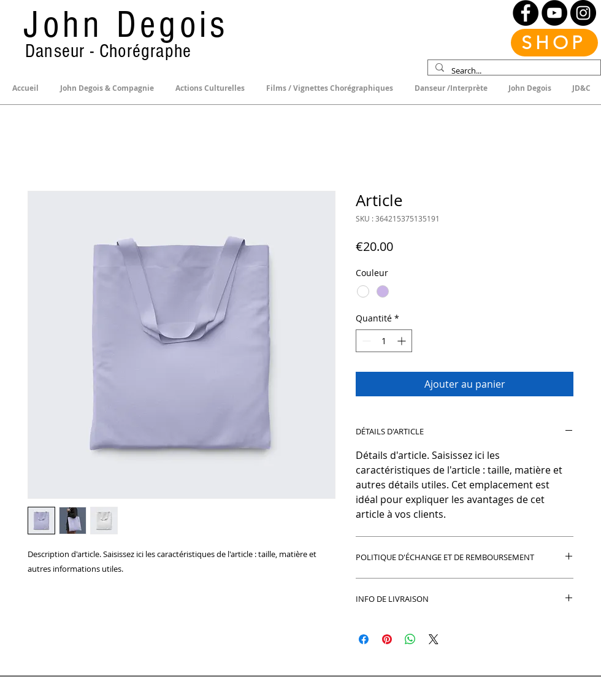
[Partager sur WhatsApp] (410, 639)
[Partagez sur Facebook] (364, 639)
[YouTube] (554, 13)
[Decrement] (365, 341)
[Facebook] (526, 13)
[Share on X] (434, 639)
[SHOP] (554, 43)
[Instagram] (583, 13)
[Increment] (403, 341)
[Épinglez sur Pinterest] (387, 639)
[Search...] (513, 71)
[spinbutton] (384, 341)
